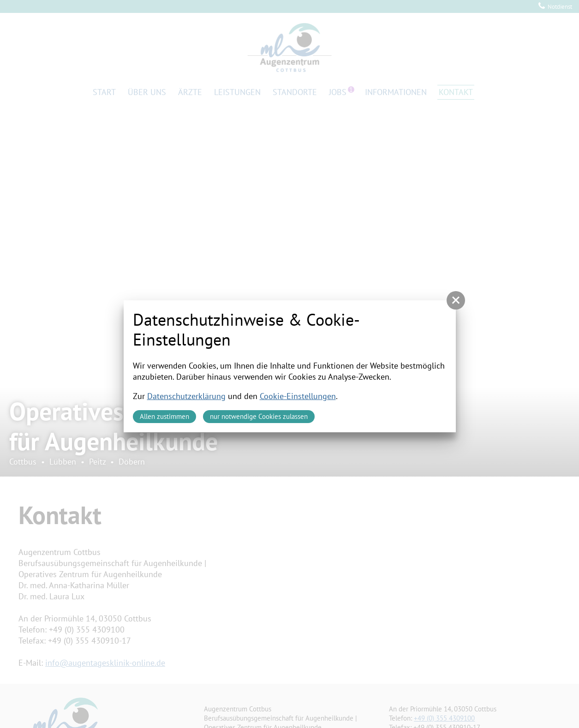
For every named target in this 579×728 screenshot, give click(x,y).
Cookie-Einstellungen (298, 396)
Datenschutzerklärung (186, 396)
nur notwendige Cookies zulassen (259, 416)
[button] (456, 300)
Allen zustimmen (164, 416)
